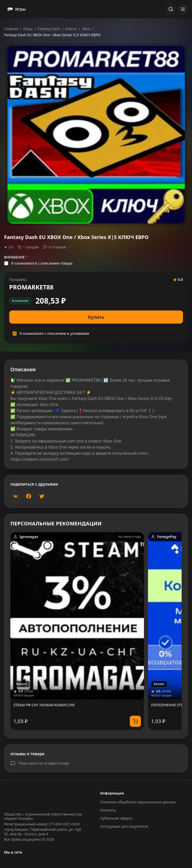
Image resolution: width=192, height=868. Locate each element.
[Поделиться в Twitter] (42, 496)
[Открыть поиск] (171, 9)
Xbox (86, 29)
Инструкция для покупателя (124, 826)
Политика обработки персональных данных (138, 802)
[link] (77, 631)
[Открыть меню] (183, 9)
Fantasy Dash (49, 29)
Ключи (71, 29)
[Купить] (135, 721)
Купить (96, 317)
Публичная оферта (116, 818)
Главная (11, 29)
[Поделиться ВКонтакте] (15, 496)
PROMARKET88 (31, 287)
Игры (28, 29)
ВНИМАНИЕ (16, 257)
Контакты (108, 810)
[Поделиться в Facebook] (29, 496)
